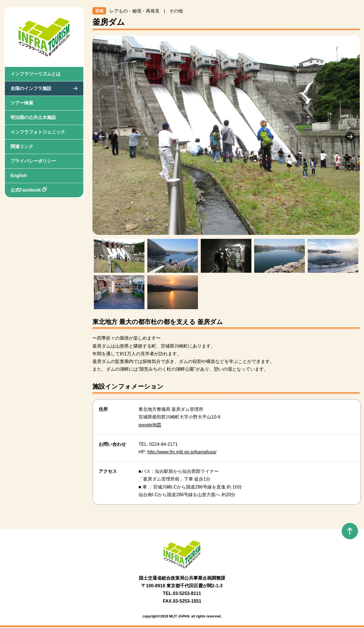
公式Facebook (29, 190)
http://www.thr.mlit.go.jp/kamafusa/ (182, 452)
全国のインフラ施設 (31, 88)
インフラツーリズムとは (36, 74)
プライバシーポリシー (33, 161)
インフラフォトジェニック (38, 132)
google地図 (150, 425)
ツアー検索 (22, 103)
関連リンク (22, 146)
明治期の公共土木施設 (33, 117)
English (19, 176)
